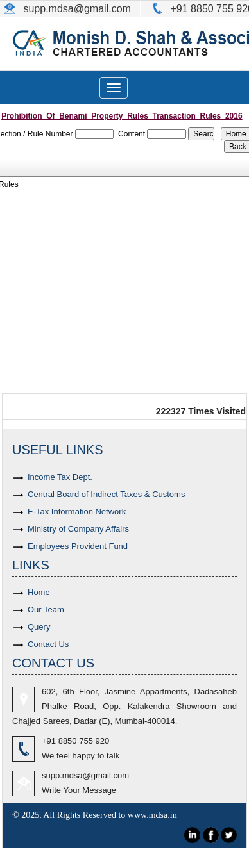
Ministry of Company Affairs (78, 529)
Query (39, 627)
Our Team (46, 610)
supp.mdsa (47, 9)
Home (39, 592)
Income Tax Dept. (60, 477)
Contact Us (48, 644)
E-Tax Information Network (77, 512)
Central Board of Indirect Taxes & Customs (106, 494)
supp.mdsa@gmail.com (85, 775)
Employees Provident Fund (78, 546)
